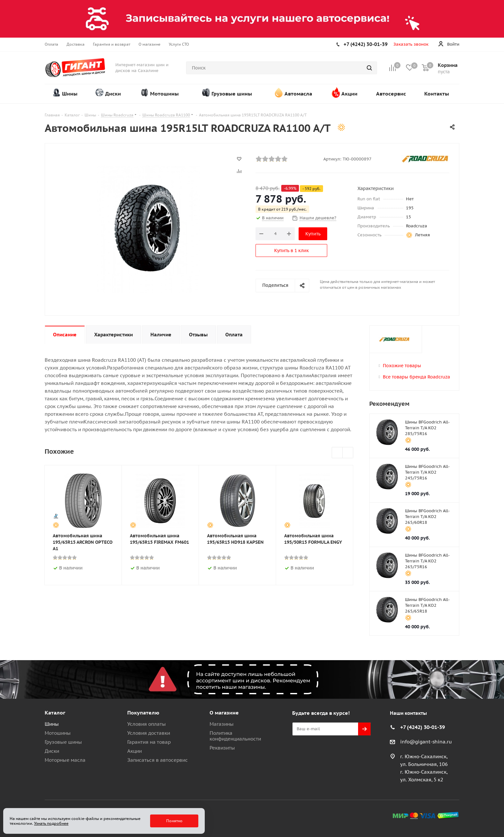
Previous (337, 453)
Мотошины (58, 733)
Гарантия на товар (149, 742)
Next (348, 453)
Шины (52, 724)
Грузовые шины (63, 742)
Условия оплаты (147, 724)
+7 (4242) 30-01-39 (366, 44)
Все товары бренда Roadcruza (416, 377)
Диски (52, 751)
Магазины (222, 724)
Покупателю (143, 713)
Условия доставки (149, 733)
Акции (135, 751)
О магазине (224, 713)
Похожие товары (402, 366)
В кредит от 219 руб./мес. (282, 209)
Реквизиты (222, 748)
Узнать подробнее (51, 823)
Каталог (55, 713)
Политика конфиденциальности (235, 736)
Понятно (174, 821)
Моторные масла (65, 760)
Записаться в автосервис (157, 760)
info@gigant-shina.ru (426, 742)
